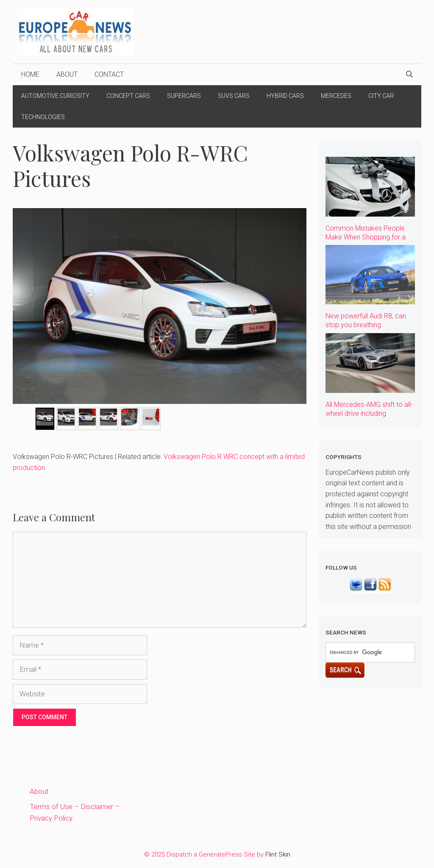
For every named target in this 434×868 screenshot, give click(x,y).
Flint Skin (278, 854)
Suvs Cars (234, 96)
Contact (109, 74)
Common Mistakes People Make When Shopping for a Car (366, 237)
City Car (381, 96)
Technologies (43, 117)
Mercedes (336, 96)
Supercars (184, 96)
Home (30, 74)
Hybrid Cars (285, 96)
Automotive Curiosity (55, 96)
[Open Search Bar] (409, 75)
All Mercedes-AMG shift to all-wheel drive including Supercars (369, 413)
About (67, 74)
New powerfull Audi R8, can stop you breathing (366, 320)
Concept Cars (128, 96)
